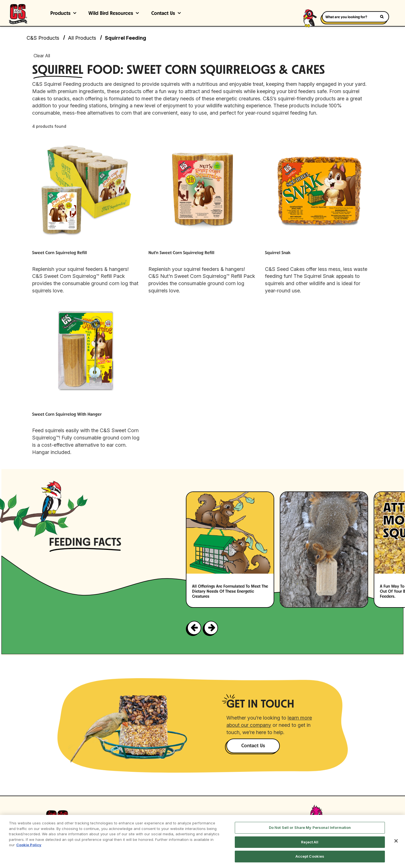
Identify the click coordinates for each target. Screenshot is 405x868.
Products (60, 14)
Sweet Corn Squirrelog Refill (60, 253)
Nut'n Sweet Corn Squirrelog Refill (181, 253)
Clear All (42, 56)
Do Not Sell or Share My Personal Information (310, 827)
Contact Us (163, 14)
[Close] (396, 841)
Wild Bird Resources (111, 14)
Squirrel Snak (278, 253)
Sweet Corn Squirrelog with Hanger (67, 415)
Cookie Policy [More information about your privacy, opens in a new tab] (29, 845)
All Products (82, 38)
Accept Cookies (310, 856)
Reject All (310, 842)
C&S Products (43, 38)
